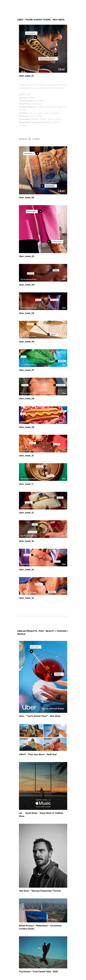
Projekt (36, 139)
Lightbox (25, 139)
